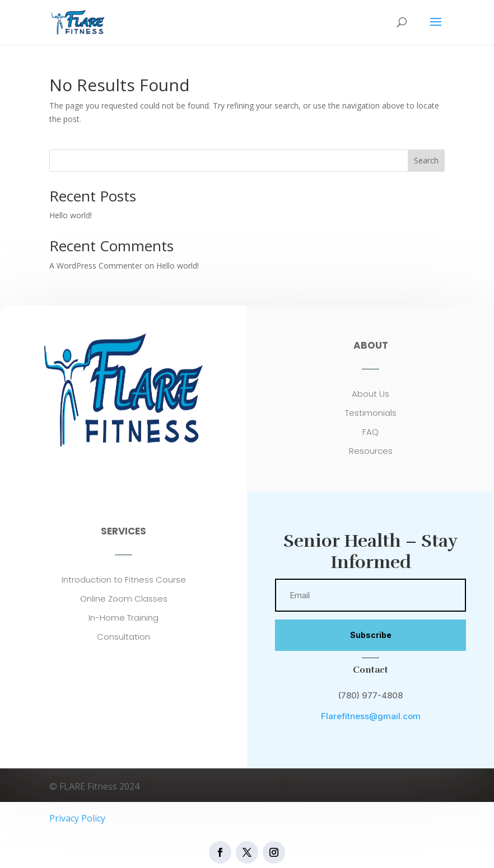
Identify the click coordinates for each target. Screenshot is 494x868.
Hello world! (71, 215)
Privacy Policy (77, 818)
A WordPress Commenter (96, 266)
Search (426, 160)
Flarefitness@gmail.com (371, 716)
